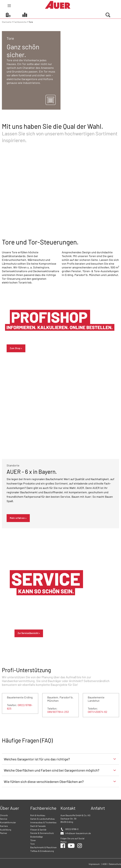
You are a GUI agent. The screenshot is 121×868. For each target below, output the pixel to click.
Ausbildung (6, 830)
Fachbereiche (20, 22)
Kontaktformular (8, 822)
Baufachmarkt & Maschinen (43, 847)
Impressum (94, 864)
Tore (32, 844)
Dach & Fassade (38, 826)
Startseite (7, 22)
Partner (4, 833)
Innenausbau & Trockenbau (43, 822)
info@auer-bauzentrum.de (78, 833)
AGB (105, 864)
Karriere (4, 826)
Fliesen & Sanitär (38, 830)
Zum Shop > (16, 348)
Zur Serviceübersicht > (29, 633)
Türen (33, 840)
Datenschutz (115, 864)
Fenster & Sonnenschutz (42, 833)
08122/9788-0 (72, 829)
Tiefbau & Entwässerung (42, 851)
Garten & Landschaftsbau (43, 819)
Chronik (4, 815)
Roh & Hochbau (38, 815)
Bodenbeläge (36, 837)
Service (4, 819)
